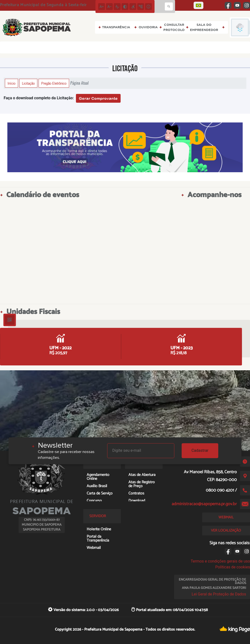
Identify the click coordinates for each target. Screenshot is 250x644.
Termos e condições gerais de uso (220, 561)
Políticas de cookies (233, 567)
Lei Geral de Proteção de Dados (219, 594)
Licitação (28, 83)
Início (11, 83)
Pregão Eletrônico (54, 83)
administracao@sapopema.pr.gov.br (204, 504)
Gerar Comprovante (98, 98)
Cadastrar (200, 450)
